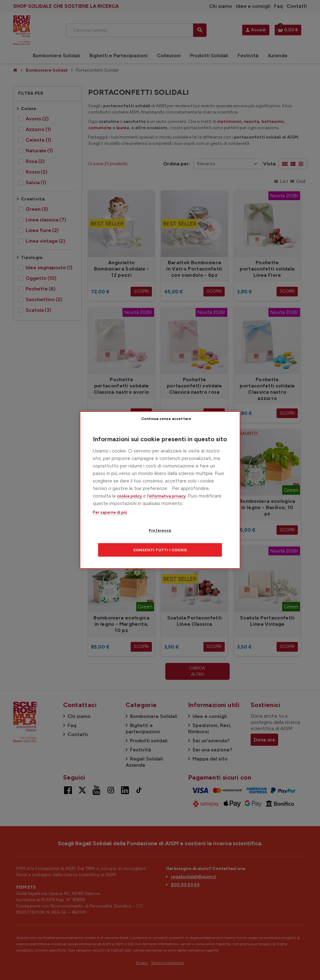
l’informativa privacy (166, 506)
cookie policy (129, 506)
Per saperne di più (110, 522)
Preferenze (124, 540)
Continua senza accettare (202, 428)
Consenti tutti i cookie (198, 540)
